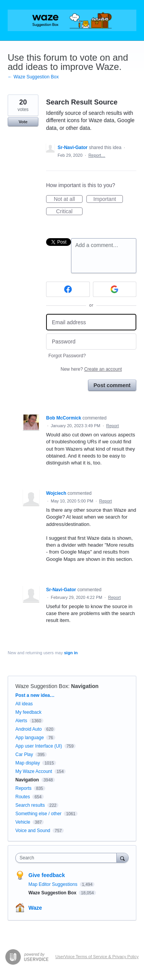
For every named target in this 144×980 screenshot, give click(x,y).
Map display (28, 763)
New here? (91, 369)
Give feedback (47, 875)
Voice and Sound (33, 831)
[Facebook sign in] (68, 289)
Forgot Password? (67, 356)
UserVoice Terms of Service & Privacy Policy (97, 957)
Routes (23, 797)
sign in (71, 653)
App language (30, 738)
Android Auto (29, 729)
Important (108, 199)
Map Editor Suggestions (54, 884)
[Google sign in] (115, 289)
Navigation (85, 686)
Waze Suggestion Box (42, 686)
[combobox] (68, 858)
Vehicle (23, 822)
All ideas (24, 704)
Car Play (24, 754)
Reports (23, 788)
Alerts (21, 721)
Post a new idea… (35, 695)
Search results (30, 805)
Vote (23, 122)
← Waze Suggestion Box (33, 77)
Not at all (68, 199)
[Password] (91, 342)
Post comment (112, 385)
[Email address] (91, 322)
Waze (35, 908)
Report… (97, 155)
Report (113, 426)
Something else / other (38, 814)
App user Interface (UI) (39, 746)
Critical (69, 212)
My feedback (28, 712)
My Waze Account (34, 771)
